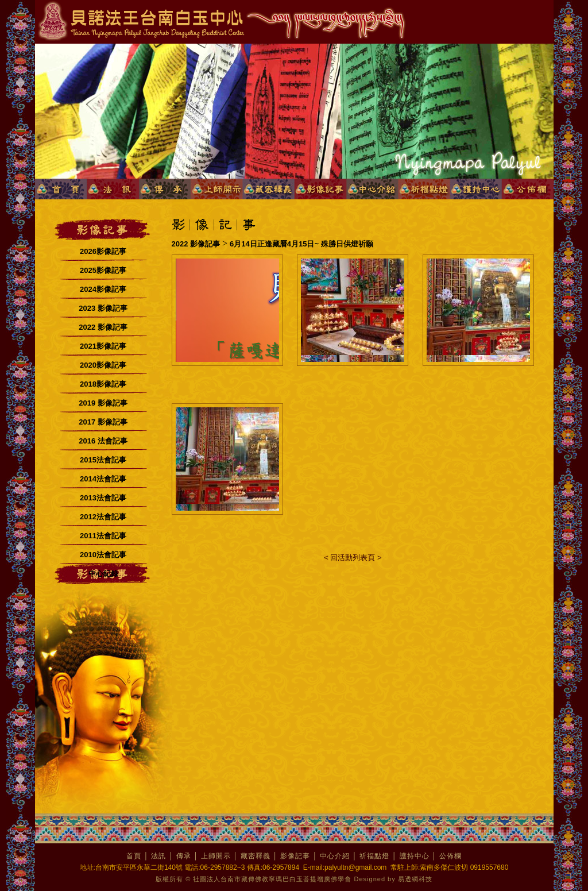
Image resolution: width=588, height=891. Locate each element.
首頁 (134, 856)
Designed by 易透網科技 (393, 879)
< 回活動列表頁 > (353, 558)
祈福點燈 (374, 856)
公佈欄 (450, 856)
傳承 (184, 856)
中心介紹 (335, 856)
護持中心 (415, 856)
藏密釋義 (256, 856)
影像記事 (295, 856)
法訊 (158, 856)
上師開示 (216, 856)
